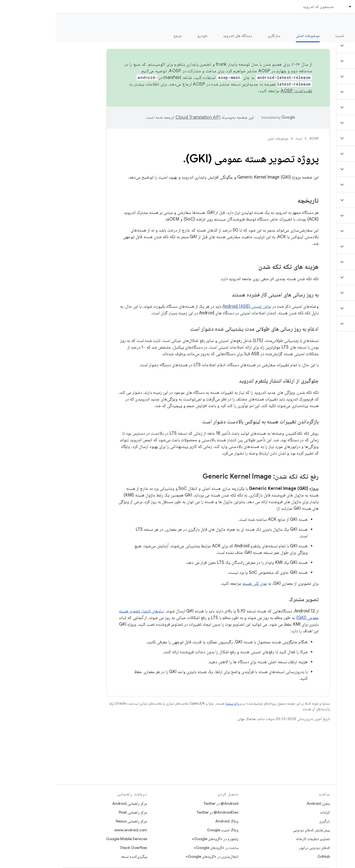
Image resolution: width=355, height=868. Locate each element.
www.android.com (75, 830)
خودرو (147, 36)
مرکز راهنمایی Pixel (77, 812)
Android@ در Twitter (165, 803)
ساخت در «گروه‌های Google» (160, 848)
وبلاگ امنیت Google (167, 830)
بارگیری (269, 821)
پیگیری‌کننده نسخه (78, 856)
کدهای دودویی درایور (259, 848)
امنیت (284, 36)
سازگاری (218, 36)
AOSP (258, 138)
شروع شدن (312, 36)
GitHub (268, 856)
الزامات (269, 812)
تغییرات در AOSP (241, 91)
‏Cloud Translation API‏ (142, 117)
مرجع (122, 36)
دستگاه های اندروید (182, 36)
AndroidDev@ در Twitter (162, 812)
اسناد (243, 138)
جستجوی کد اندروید (263, 7)
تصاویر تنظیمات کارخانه (257, 839)
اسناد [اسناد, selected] (303, 7)
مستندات (341, 22)
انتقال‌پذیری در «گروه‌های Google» (156, 856)
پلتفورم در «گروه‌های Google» (159, 839)
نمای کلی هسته (199, 583)
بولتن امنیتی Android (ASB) (191, 306)
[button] (322, 46)
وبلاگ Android (171, 821)
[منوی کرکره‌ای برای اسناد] (292, 7)
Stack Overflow (78, 848)
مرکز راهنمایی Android (74, 803)
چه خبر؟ (342, 36)
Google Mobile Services (71, 839)
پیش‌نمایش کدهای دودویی (256, 830)
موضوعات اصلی (222, 138)
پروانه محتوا (178, 703)
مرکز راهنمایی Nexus (76, 821)
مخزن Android (263, 803)
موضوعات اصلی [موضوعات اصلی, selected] (252, 36)
